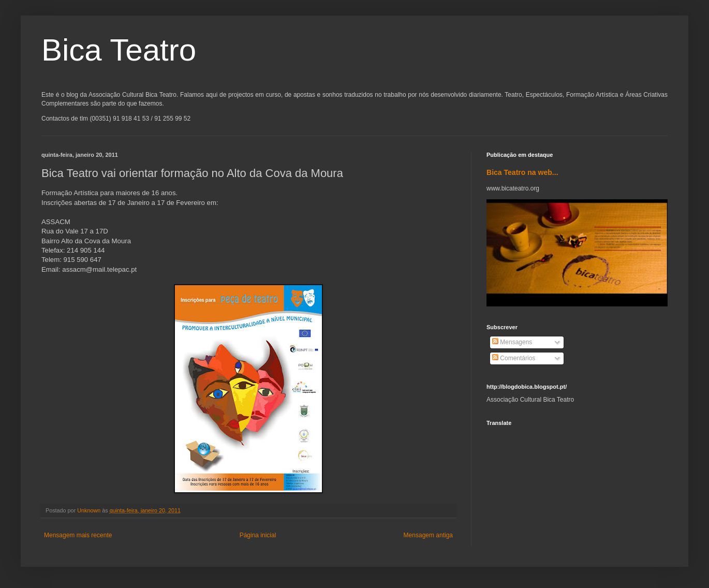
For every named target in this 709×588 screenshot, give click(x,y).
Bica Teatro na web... (522, 172)
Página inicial (258, 535)
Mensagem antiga (428, 535)
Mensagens (512, 342)
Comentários (514, 358)
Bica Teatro (119, 50)
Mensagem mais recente (78, 535)
